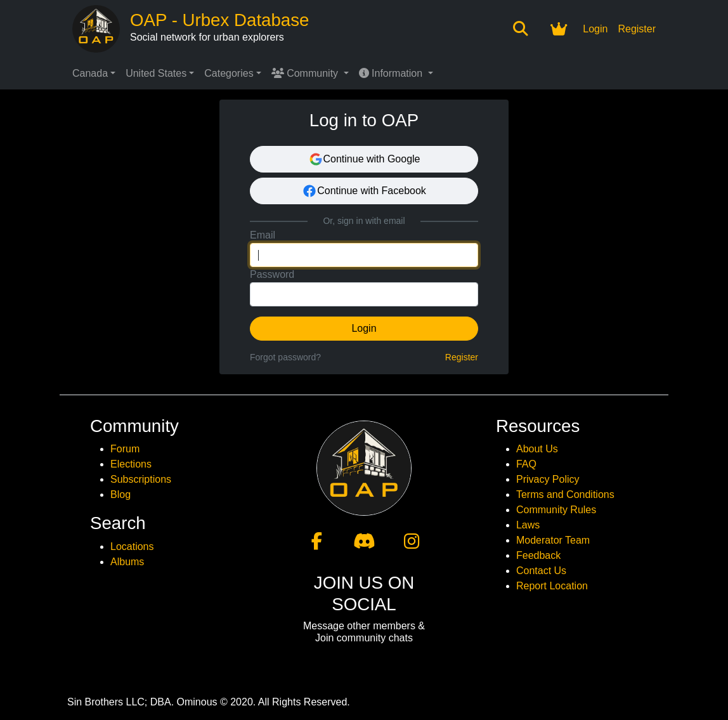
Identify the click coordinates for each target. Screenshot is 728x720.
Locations (132, 547)
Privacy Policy (548, 479)
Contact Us (541, 571)
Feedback (538, 555)
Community (306, 73)
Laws (528, 525)
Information (392, 73)
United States (156, 73)
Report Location (552, 586)
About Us (537, 449)
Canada (90, 73)
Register (637, 29)
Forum (125, 449)
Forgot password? (285, 357)
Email (263, 235)
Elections (131, 464)
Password (272, 274)
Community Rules (556, 510)
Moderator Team (553, 540)
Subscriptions (141, 479)
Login (595, 29)
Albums (127, 562)
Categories (229, 73)
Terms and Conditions (565, 494)
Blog (120, 494)
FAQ (526, 464)
